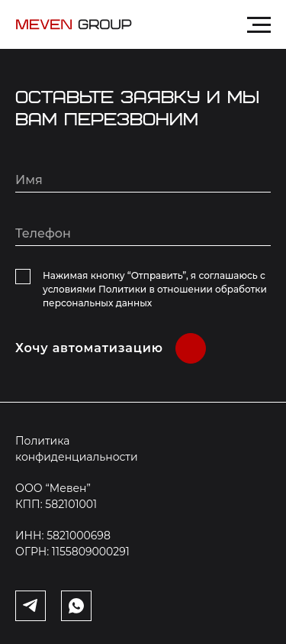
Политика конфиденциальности (77, 449)
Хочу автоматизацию (89, 348)
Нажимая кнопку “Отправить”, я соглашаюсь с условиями (155, 289)
